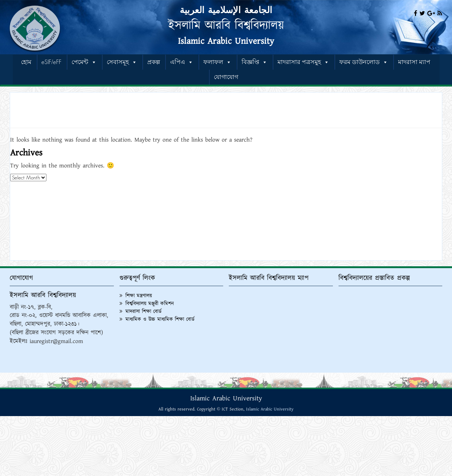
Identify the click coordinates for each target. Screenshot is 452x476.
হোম (26, 62)
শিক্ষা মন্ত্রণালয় (139, 296)
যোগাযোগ (226, 77)
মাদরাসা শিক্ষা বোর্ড (143, 312)
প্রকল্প (154, 62)
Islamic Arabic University (226, 41)
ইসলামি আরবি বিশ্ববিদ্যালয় (226, 26)
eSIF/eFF (51, 62)
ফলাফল (217, 62)
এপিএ (182, 62)
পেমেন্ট (84, 62)
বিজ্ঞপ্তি (254, 62)
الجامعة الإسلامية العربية (226, 10)
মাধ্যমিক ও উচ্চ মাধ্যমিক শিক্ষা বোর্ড (160, 319)
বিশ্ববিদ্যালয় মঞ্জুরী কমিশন (150, 304)
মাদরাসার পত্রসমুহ (303, 62)
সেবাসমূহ (122, 62)
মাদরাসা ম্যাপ (414, 62)
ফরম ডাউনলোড (364, 62)
